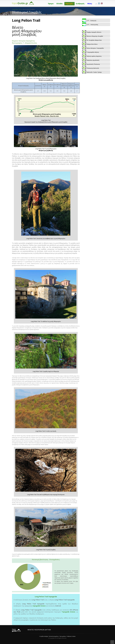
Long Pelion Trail (16, 9)
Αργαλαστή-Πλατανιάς (91, 64)
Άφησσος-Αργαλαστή (91, 60)
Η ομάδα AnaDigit (44, 636)
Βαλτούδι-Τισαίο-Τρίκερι (92, 72)
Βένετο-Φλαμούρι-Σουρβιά (93, 36)
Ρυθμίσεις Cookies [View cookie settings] (71, 636)
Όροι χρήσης (63, 636)
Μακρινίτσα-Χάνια (90, 44)
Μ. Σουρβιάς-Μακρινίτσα (92, 40)
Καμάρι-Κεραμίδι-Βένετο (92, 32)
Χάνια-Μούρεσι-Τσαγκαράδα (93, 48)
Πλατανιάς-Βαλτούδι (91, 68)
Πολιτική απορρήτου (54, 636)
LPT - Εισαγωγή (89, 20)
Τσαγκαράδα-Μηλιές (90, 52)
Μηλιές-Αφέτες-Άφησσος (92, 56)
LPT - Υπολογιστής (90, 24)
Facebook (96, 3)
